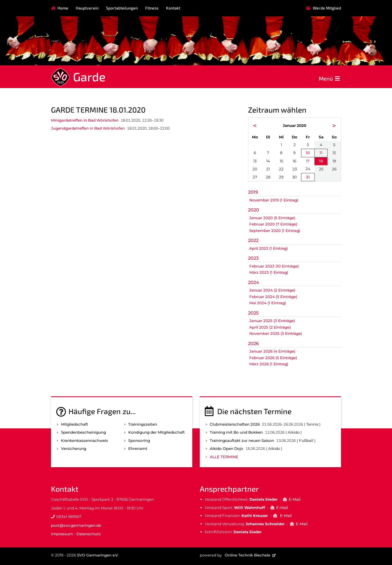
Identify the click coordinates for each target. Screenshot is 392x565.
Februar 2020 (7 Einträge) (273, 224)
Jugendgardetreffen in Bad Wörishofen (88, 128)
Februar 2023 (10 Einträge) (274, 266)
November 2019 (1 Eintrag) (274, 200)
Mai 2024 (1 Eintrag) (268, 303)
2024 (253, 282)
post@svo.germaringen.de (76, 525)
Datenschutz (89, 534)
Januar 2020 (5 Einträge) (272, 218)
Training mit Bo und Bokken (236, 432)
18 (321, 161)
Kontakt (173, 8)
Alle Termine (224, 457)
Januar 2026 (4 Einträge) (272, 351)
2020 (253, 210)
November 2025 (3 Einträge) (276, 333)
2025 (253, 313)
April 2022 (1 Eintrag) (268, 248)
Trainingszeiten (143, 424)
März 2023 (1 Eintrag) (269, 272)
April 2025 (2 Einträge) (270, 327)
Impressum (62, 534)
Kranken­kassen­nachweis (84, 441)
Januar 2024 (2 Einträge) (272, 290)
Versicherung (74, 449)
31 (308, 177)
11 (321, 153)
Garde (89, 77)
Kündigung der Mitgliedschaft (156, 432)
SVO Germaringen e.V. (98, 555)
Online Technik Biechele (247, 555)
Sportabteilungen (122, 8)
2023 (253, 258)
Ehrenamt (138, 449)
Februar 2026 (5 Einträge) (273, 358)
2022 (253, 240)
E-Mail (295, 499)
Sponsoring (139, 441)
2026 (253, 344)
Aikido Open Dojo (226, 449)
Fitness (152, 8)
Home (63, 8)
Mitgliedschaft (74, 424)
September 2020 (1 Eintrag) (275, 231)
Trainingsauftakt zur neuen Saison (242, 441)
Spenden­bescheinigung (83, 432)
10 (308, 153)
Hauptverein (87, 8)
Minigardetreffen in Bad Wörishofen (85, 120)
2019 (253, 192)
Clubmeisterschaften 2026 (235, 424)
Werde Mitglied (327, 8)
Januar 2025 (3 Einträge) (272, 321)
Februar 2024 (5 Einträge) (273, 297)
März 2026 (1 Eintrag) (269, 364)
